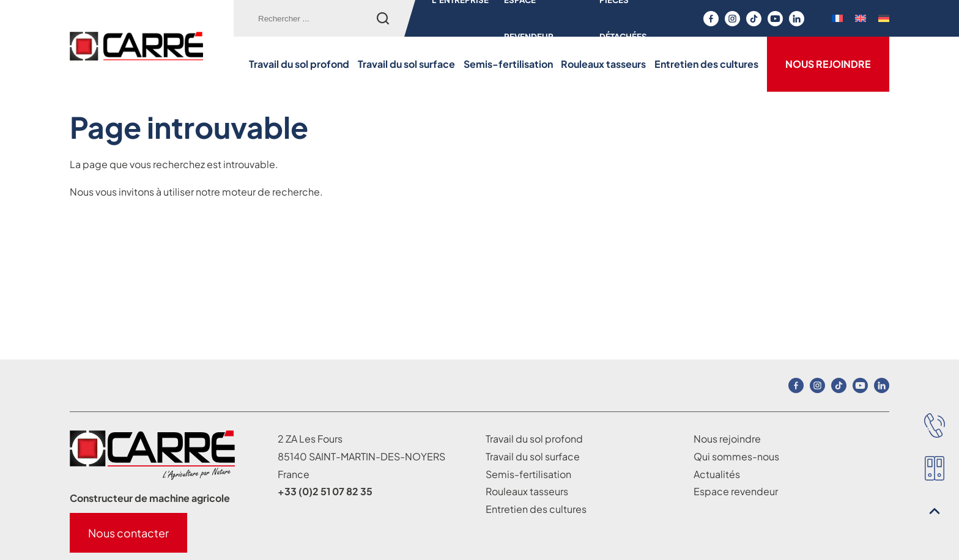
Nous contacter (128, 533)
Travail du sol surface (406, 64)
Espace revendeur (736, 491)
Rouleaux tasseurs (603, 64)
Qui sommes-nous (736, 456)
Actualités (717, 474)
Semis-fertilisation (508, 64)
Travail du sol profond (299, 64)
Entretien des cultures (706, 64)
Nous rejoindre (828, 64)
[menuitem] (837, 18)
